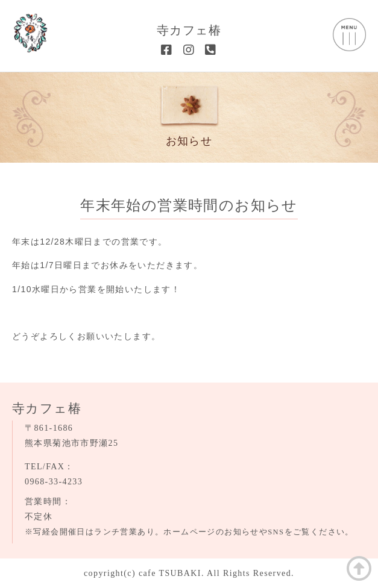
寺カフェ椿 (189, 30)
